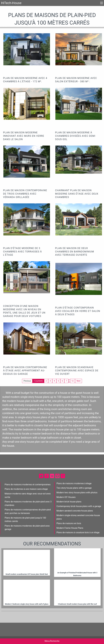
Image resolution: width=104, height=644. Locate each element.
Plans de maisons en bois (69, 523)
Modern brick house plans (69, 502)
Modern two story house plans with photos (77, 493)
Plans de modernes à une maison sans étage (26, 489)
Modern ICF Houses (66, 497)
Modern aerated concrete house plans (75, 511)
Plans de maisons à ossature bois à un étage (78, 532)
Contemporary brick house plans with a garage (79, 506)
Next (78, 381)
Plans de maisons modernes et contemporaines (28, 485)
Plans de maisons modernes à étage (74, 483)
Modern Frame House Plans (70, 528)
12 (73, 381)
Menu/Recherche (52, 641)
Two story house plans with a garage (74, 488)
